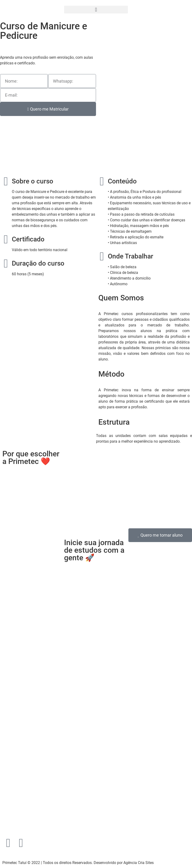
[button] (96, 10)
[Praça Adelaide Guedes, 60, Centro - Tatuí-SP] (96, 762)
